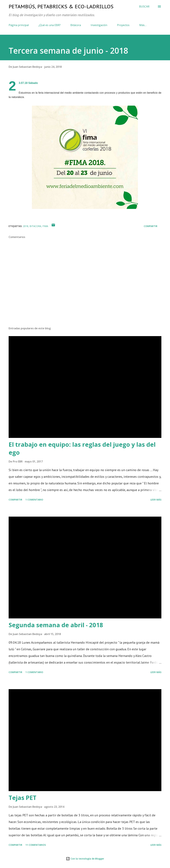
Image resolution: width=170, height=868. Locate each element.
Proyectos (123, 25)
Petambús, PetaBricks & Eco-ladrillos (61, 6)
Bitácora (76, 25)
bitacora (35, 226)
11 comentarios (36, 845)
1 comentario (34, 500)
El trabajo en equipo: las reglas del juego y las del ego (82, 448)
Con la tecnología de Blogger (85, 859)
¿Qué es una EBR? (50, 25)
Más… (143, 25)
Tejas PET (22, 798)
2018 (26, 226)
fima (45, 226)
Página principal (19, 25)
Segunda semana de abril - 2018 (56, 625)
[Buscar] (144, 6)
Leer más (156, 500)
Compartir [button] (151, 226)
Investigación (99, 25)
